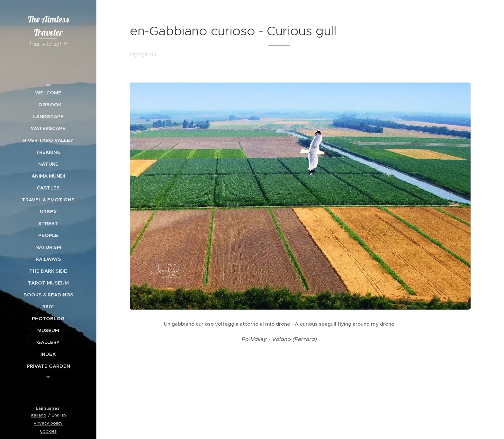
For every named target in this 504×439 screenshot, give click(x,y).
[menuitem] (48, 93)
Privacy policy (48, 423)
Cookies (48, 431)
